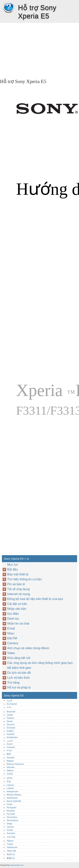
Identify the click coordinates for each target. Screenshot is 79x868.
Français (11, 747)
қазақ (9, 778)
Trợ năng (13, 683)
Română (11, 811)
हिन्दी (9, 754)
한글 (9, 781)
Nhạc (11, 633)
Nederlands (12, 798)
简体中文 (11, 854)
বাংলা (9, 707)
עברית (9, 750)
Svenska (11, 833)
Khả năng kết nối (19, 658)
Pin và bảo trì (16, 584)
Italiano (10, 770)
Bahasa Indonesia (15, 764)
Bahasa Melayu (14, 795)
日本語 (10, 774)
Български (12, 704)
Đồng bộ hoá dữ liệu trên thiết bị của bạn (35, 599)
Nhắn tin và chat (18, 624)
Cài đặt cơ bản (17, 604)
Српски (10, 827)
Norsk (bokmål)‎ (14, 801)
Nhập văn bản (17, 609)
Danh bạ (13, 619)
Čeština (10, 718)
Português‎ (11, 807)
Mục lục (13, 565)
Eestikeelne (12, 737)
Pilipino (10, 841)
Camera (13, 643)
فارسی (10, 741)
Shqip (9, 824)
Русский (11, 814)
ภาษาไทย (11, 837)
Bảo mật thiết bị (18, 574)
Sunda (10, 830)
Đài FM (12, 638)
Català (10, 715)
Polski (9, 804)
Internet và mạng (19, 594)
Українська (12, 847)
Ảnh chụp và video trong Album (28, 648)
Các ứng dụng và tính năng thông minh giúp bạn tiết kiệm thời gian (40, 665)
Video (11, 653)
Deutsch (11, 724)
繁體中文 (11, 858)
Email (11, 628)
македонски (12, 791)
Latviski (10, 788)
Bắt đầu (12, 569)
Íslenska (11, 767)
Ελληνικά (11, 728)
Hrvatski (10, 758)
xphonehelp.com (17, 865)
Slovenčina (12, 817)
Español (10, 734)
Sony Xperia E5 (9, 8)
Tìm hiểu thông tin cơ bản (24, 579)
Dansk (10, 721)
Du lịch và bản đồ (19, 673)
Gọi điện (13, 614)
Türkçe (10, 844)
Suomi (10, 744)
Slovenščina (12, 820)
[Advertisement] (39, 49)
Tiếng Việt (11, 851)
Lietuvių (10, 785)
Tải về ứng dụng (18, 589)
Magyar (10, 761)
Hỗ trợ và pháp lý (19, 687)
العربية (9, 700)
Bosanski (11, 712)
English (10, 731)
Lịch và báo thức (19, 678)
